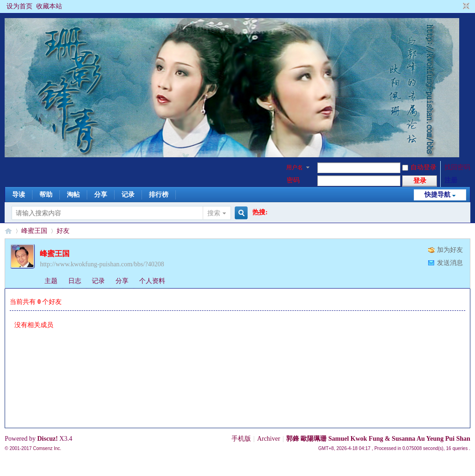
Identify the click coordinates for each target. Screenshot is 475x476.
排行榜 (159, 195)
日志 (75, 281)
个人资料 (152, 281)
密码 (293, 180)
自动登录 (419, 167)
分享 (101, 195)
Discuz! (47, 439)
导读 (19, 195)
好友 (63, 231)
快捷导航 (437, 195)
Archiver (269, 439)
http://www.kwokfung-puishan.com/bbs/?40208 (102, 264)
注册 (451, 180)
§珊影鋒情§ (8, 231)
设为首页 (19, 6)
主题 (51, 281)
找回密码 (457, 167)
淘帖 (73, 195)
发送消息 (450, 263)
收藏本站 (49, 6)
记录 (128, 195)
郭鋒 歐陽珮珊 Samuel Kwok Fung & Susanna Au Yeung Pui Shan (378, 439)
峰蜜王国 (34, 231)
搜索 (214, 213)
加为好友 (450, 250)
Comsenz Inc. (47, 448)
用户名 (295, 167)
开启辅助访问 (457, 6)
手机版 (241, 439)
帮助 (46, 195)
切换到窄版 (465, 6)
